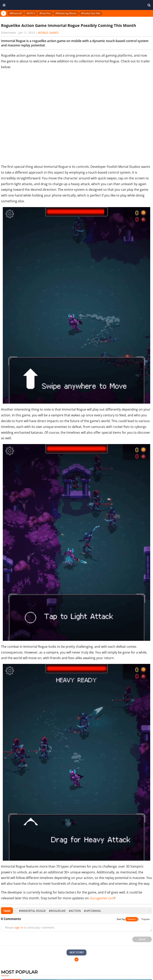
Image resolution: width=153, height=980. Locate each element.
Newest (132, 919)
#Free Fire (45, 13)
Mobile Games (48, 33)
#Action (75, 911)
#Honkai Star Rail (91, 13)
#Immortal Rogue (32, 911)
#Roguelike (57, 911)
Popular (146, 919)
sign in (19, 927)
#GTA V (31, 13)
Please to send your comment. (30, 927)
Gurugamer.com (102, 898)
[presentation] (15, 911)
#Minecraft (16, 13)
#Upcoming (92, 911)
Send (142, 939)
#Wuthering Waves (66, 13)
